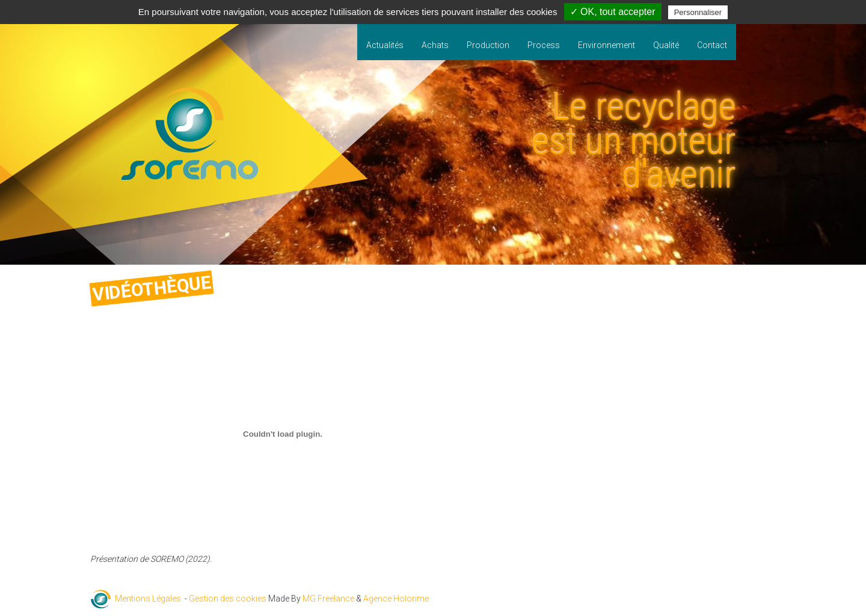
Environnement (607, 45)
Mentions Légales (148, 599)
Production (488, 45)
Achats (435, 45)
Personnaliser (698, 12)
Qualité (666, 45)
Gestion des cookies (228, 599)
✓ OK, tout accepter (613, 12)
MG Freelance (328, 599)
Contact (712, 45)
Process (544, 45)
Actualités (385, 45)
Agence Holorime (396, 599)
